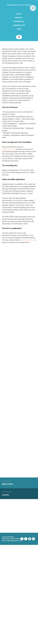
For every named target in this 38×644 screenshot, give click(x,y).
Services (19, 18)
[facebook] (4, 544)
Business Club (19, 25)
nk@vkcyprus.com (9, 149)
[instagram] (11, 544)
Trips (19, 29)
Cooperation (19, 21)
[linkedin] (15, 544)
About (19, 14)
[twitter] (7, 544)
